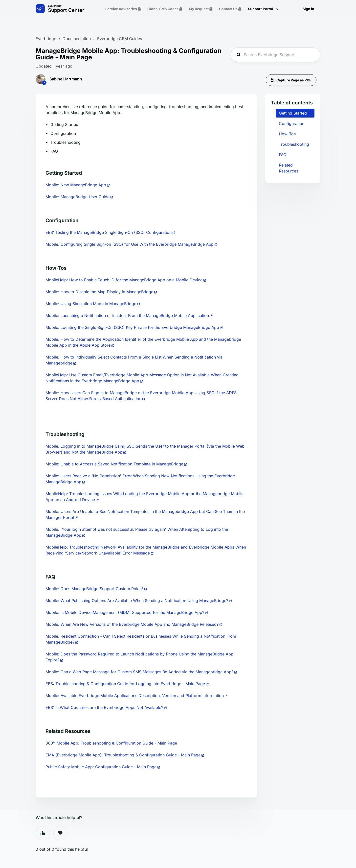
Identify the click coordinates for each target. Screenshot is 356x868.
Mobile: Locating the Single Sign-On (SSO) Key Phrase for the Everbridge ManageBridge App (132, 327)
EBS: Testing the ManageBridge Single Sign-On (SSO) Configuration (109, 232)
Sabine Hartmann (66, 79)
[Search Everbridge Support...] (276, 55)
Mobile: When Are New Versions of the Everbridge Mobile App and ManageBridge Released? (132, 624)
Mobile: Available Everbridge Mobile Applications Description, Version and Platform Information (135, 696)
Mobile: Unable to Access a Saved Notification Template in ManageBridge (114, 464)
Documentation (77, 39)
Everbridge (46, 39)
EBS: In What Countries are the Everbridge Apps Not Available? (104, 707)
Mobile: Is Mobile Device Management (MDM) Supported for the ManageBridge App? (125, 612)
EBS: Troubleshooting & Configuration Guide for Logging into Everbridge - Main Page (125, 684)
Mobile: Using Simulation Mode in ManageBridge (91, 304)
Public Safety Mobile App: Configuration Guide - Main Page (101, 767)
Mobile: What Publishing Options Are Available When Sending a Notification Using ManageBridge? (137, 601)
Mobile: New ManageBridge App (76, 185)
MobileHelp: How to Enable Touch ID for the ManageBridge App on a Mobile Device (124, 280)
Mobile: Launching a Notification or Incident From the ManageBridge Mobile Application (127, 315)
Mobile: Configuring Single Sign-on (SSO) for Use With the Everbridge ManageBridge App (130, 244)
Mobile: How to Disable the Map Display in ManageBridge (99, 292)
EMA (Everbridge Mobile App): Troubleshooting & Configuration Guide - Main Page (123, 755)
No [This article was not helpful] (60, 833)
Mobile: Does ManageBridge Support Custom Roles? (94, 589)
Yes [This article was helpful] (43, 833)
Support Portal (261, 9)
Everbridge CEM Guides (120, 39)
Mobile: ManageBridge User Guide (78, 197)
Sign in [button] (308, 9)
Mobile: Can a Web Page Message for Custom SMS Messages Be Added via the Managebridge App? (139, 672)
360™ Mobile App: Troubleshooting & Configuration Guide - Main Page (111, 743)
